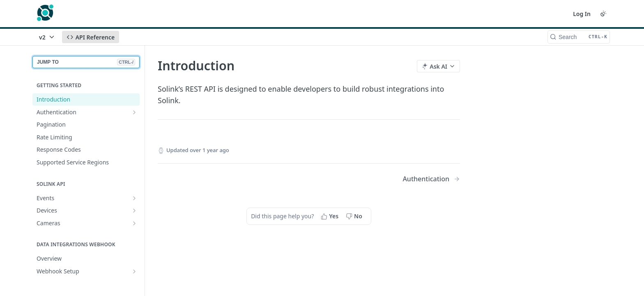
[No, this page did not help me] (355, 216)
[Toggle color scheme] (603, 14)
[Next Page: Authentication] (431, 179)
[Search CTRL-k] (579, 37)
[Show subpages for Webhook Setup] (134, 271)
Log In (582, 14)
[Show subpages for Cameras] (134, 223)
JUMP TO (86, 62)
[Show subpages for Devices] (134, 210)
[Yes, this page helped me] (330, 216)
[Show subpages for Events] (134, 198)
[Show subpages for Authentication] (134, 112)
